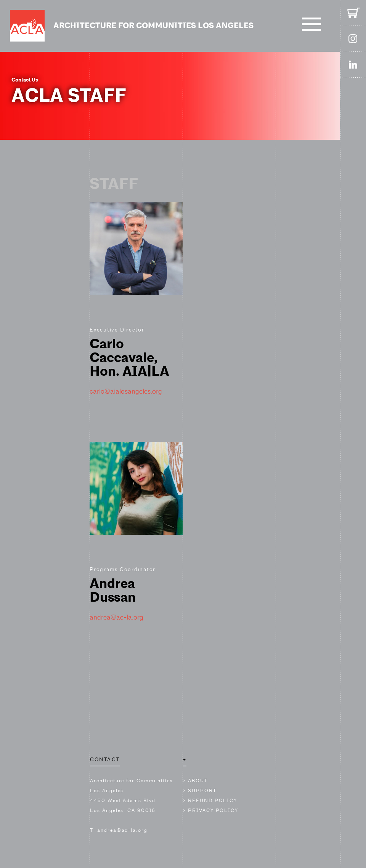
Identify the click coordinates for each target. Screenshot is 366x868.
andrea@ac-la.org (116, 617)
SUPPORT (202, 790)
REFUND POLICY (213, 800)
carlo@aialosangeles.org (126, 391)
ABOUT (198, 781)
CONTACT (105, 759)
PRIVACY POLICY (213, 810)
